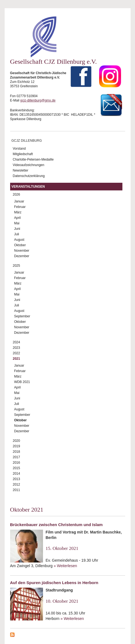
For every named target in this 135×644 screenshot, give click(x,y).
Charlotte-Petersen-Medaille (33, 159)
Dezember (22, 256)
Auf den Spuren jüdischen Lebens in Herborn (54, 583)
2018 (17, 452)
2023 (17, 348)
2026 (17, 195)
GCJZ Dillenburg (27, 141)
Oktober (20, 245)
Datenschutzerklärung (29, 176)
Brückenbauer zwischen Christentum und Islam (56, 525)
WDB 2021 (22, 382)
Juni (17, 229)
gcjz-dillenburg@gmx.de (38, 100)
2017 (17, 457)
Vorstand (19, 149)
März (18, 212)
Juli (17, 234)
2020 (17, 441)
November (22, 251)
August (19, 240)
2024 (17, 342)
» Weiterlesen (65, 566)
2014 (17, 474)
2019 (17, 446)
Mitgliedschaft (23, 154)
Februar (20, 207)
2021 (17, 359)
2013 (17, 479)
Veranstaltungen (28, 187)
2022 (17, 353)
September (22, 316)
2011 (17, 490)
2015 (17, 468)
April (18, 218)
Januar (19, 201)
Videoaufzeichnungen (29, 165)
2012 (17, 485)
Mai (17, 223)
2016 (17, 463)
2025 (17, 266)
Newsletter (21, 170)
